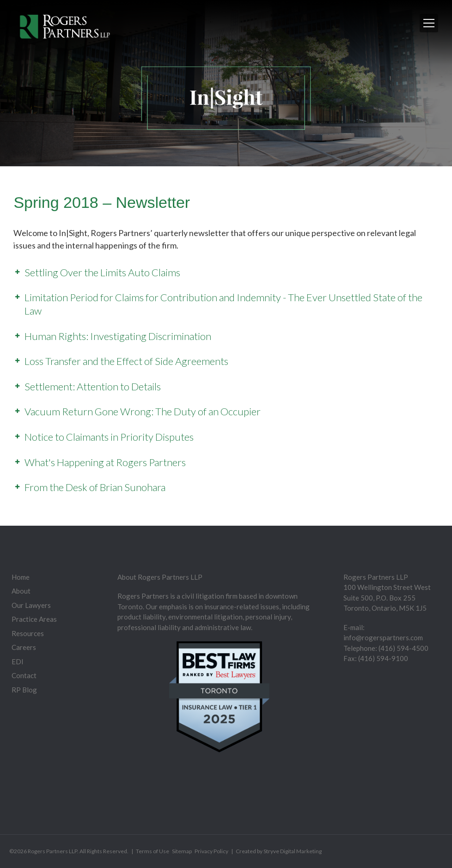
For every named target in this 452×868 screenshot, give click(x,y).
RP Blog (24, 690)
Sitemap (182, 851)
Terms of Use (153, 851)
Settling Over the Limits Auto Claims (102, 272)
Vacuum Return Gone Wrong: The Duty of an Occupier (143, 411)
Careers (24, 647)
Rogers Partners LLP (52, 851)
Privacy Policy (211, 851)
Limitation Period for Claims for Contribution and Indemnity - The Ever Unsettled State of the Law (223, 304)
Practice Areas (34, 619)
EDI (18, 662)
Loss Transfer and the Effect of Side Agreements (126, 361)
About (21, 591)
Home (21, 577)
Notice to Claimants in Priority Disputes (109, 437)
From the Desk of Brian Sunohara (95, 487)
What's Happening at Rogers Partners (105, 462)
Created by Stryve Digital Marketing (279, 851)
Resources (28, 633)
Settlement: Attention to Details (93, 386)
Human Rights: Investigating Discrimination (118, 336)
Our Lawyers (31, 605)
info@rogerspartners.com (383, 637)
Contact (24, 675)
